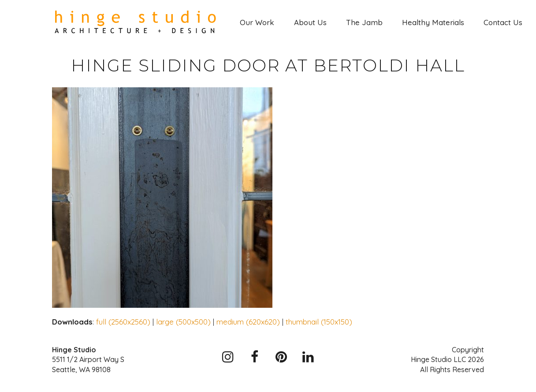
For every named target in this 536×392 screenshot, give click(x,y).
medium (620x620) (248, 322)
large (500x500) (183, 322)
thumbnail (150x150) (319, 322)
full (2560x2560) (123, 322)
